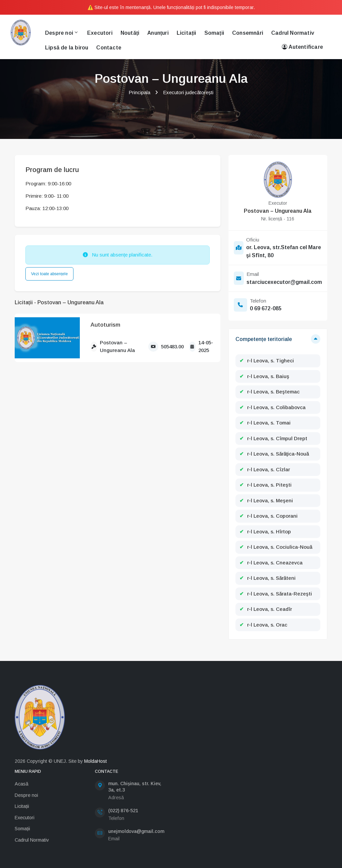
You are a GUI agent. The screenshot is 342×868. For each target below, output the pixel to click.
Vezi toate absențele (49, 274)
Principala (139, 92)
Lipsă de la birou (67, 48)
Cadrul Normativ (293, 33)
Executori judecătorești (188, 92)
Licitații (187, 33)
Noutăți (130, 33)
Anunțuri (158, 33)
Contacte (109, 48)
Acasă (22, 784)
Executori (100, 33)
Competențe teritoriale (264, 339)
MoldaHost (96, 761)
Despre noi (61, 33)
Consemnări (248, 33)
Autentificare (302, 47)
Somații (214, 33)
